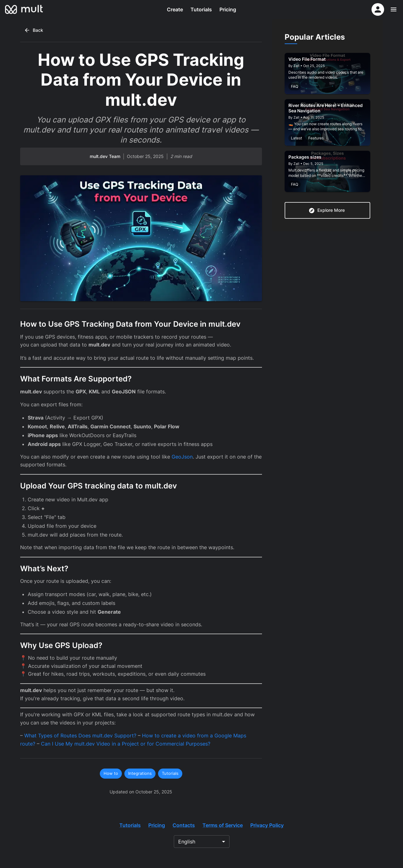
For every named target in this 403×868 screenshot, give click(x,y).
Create (175, 9)
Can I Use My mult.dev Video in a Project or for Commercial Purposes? (126, 744)
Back (34, 30)
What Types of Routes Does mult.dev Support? (80, 736)
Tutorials (201, 9)
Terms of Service (223, 825)
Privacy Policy (267, 825)
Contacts (184, 825)
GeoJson (182, 457)
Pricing (228, 9)
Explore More (327, 211)
